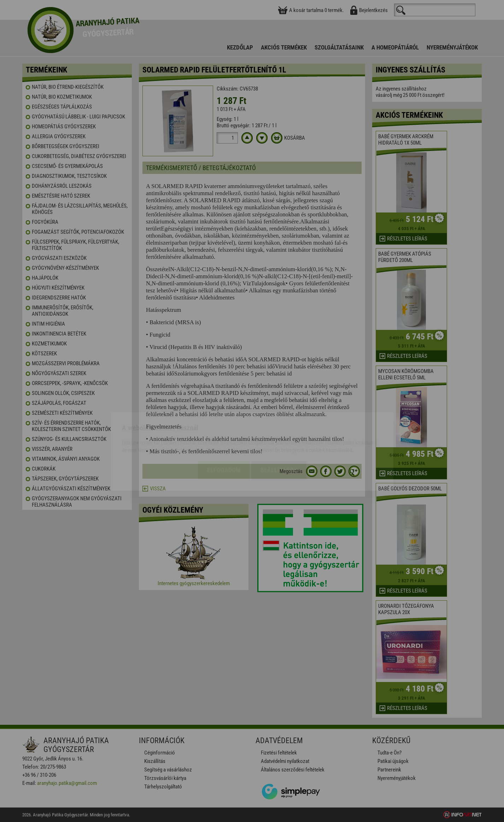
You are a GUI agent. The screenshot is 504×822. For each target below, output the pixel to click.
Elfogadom (224, 430)
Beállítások (279, 430)
